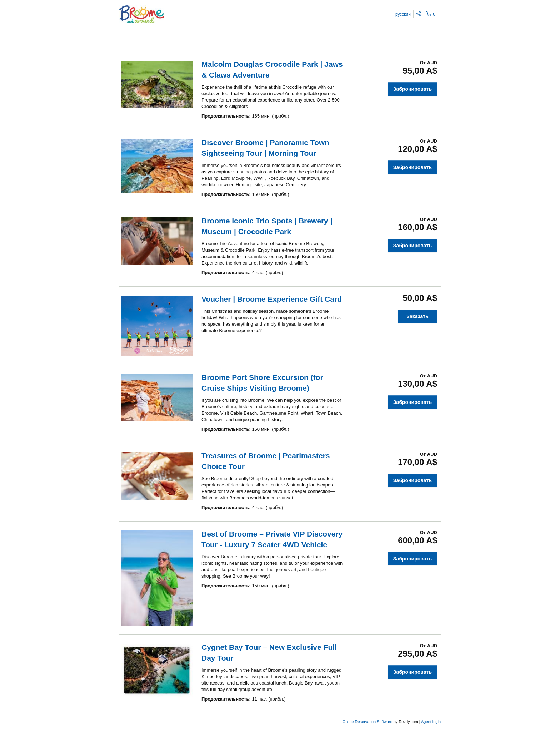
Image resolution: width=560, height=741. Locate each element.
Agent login (431, 722)
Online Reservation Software (367, 722)
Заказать (417, 316)
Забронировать (412, 89)
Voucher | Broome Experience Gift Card (272, 299)
